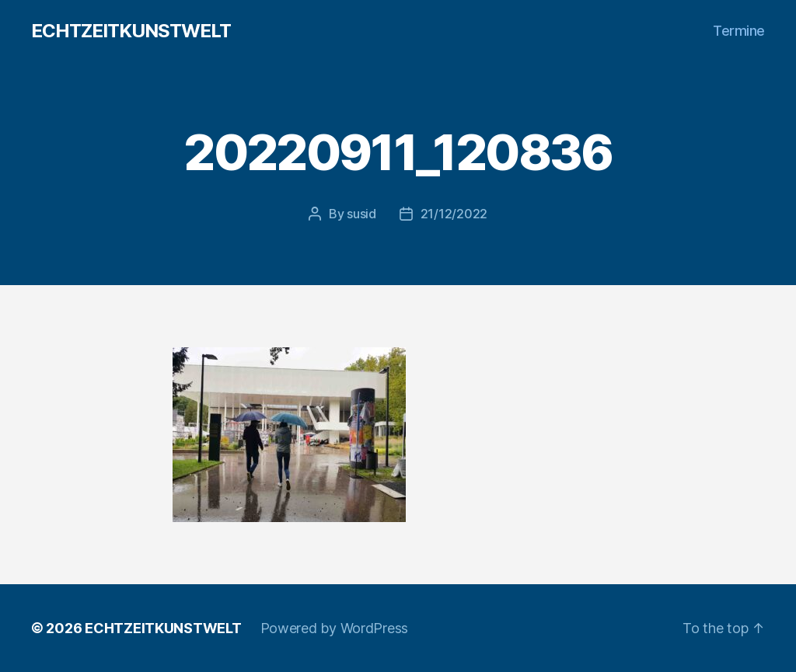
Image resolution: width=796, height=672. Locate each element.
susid (361, 214)
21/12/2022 (454, 214)
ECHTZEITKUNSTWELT (131, 31)
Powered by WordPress (335, 628)
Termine (739, 31)
